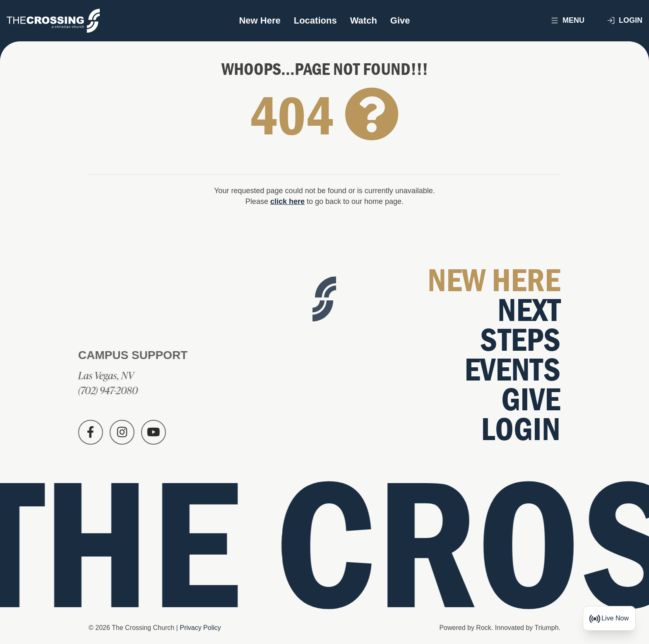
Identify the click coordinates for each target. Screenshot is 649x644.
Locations (315, 20)
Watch (364, 20)
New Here (260, 20)
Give (400, 20)
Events (512, 370)
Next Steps (520, 325)
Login (625, 20)
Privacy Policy (200, 628)
